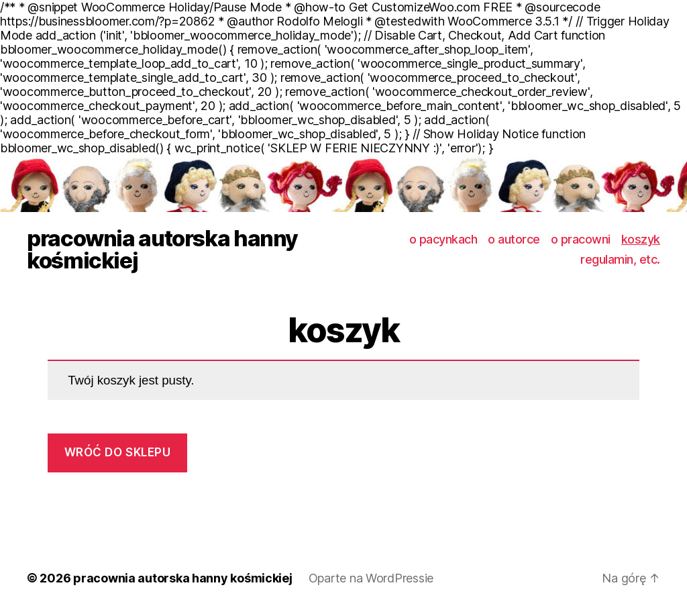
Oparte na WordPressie (371, 578)
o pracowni (581, 239)
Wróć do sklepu (118, 452)
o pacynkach (443, 239)
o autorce (514, 239)
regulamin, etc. (620, 259)
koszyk (641, 239)
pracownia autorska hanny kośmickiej (162, 250)
